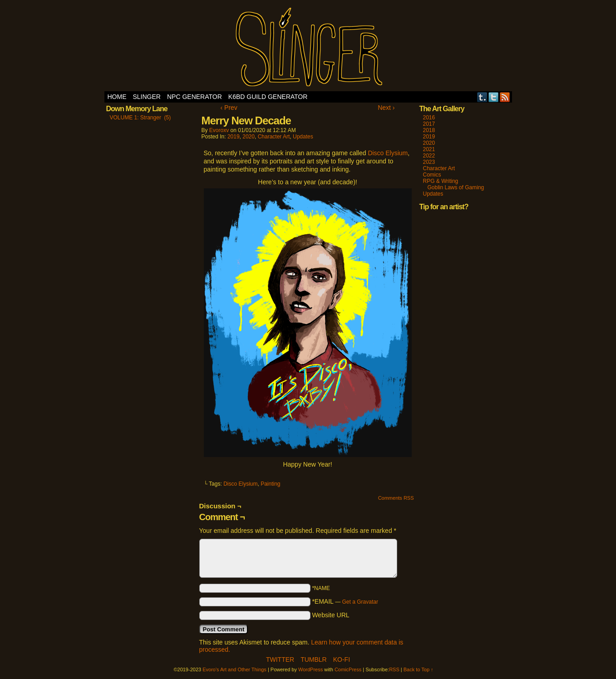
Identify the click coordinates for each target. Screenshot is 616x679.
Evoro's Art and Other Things (308, 48)
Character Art (274, 137)
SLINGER (147, 97)
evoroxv (219, 130)
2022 (429, 156)
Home (117, 97)
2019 (234, 137)
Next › (386, 108)
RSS (505, 97)
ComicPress (348, 669)
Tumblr (482, 97)
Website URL (330, 615)
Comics (432, 175)
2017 (429, 124)
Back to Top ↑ (419, 669)
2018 (429, 130)
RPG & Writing (441, 181)
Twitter (494, 97)
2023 (429, 162)
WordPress (310, 669)
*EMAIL (345, 601)
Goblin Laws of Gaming (456, 187)
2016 (429, 118)
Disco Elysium (388, 153)
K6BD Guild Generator (268, 97)
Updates (303, 137)
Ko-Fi (342, 659)
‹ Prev (229, 108)
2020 (249, 137)
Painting (270, 484)
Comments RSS (396, 498)
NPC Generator (195, 97)
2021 (429, 149)
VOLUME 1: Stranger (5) (140, 118)
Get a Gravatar (360, 602)
